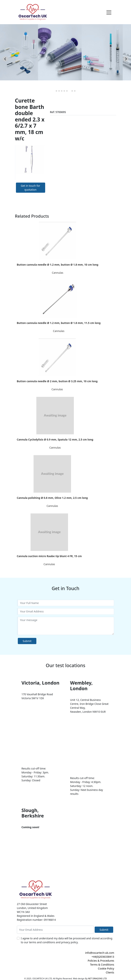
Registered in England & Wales (36, 916)
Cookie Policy (106, 968)
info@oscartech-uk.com (100, 953)
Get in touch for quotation (30, 188)
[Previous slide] (5, 59)
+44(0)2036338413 (103, 957)
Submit (27, 641)
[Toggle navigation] (109, 12)
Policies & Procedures (101, 961)
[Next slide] (126, 59)
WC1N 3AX (23, 912)
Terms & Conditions (102, 965)
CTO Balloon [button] (23, 51)
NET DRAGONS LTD (97, 978)
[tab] (56, 91)
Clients (110, 972)
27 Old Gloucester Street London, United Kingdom (32, 906)
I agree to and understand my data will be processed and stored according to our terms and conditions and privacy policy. (67, 940)
